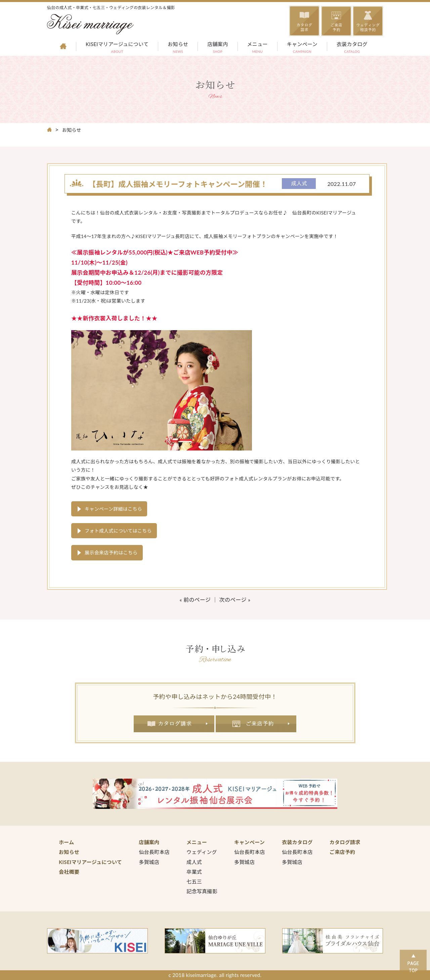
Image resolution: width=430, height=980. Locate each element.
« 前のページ (195, 600)
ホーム (67, 842)
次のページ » (235, 600)
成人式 (194, 862)
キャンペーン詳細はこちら (113, 509)
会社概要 (69, 872)
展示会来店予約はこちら (111, 553)
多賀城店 (149, 862)
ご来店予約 (256, 724)
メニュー (257, 48)
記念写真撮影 (202, 891)
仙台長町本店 (154, 852)
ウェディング (202, 852)
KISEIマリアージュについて (117, 48)
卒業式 (194, 872)
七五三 (194, 881)
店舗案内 (218, 48)
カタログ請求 (174, 724)
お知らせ (178, 48)
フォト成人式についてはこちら (118, 531)
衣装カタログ (352, 48)
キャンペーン (302, 48)
